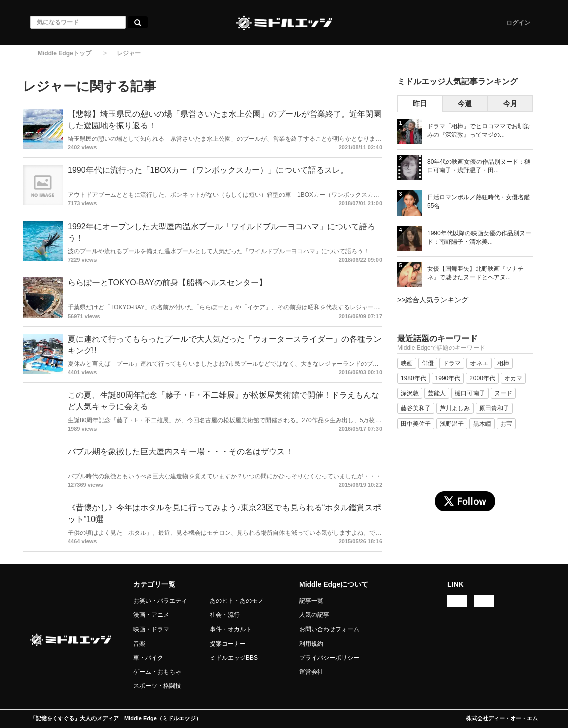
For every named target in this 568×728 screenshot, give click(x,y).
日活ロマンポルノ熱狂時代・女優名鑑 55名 (479, 202)
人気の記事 (314, 615)
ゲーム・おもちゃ (157, 672)
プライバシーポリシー (329, 658)
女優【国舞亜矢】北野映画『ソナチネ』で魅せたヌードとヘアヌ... (476, 273)
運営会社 (311, 672)
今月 (510, 103)
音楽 (139, 644)
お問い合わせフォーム (329, 629)
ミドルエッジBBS (234, 658)
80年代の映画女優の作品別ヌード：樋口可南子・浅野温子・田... (479, 166)
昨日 (420, 103)
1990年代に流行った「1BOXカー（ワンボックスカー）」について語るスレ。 (208, 170)
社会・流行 (225, 615)
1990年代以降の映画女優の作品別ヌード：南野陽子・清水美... (479, 237)
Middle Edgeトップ (65, 53)
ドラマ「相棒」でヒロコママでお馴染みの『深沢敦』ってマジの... (479, 130)
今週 (465, 103)
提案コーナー (228, 644)
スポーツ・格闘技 (157, 686)
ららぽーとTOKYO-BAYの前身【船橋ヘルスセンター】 (167, 283)
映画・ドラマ (151, 629)
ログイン (518, 23)
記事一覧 (311, 601)
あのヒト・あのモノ (237, 601)
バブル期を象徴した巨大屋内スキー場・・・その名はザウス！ (180, 451)
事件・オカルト (231, 629)
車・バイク (148, 658)
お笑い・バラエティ (160, 601)
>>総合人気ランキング (433, 300)
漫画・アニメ (151, 615)
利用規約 (311, 644)
